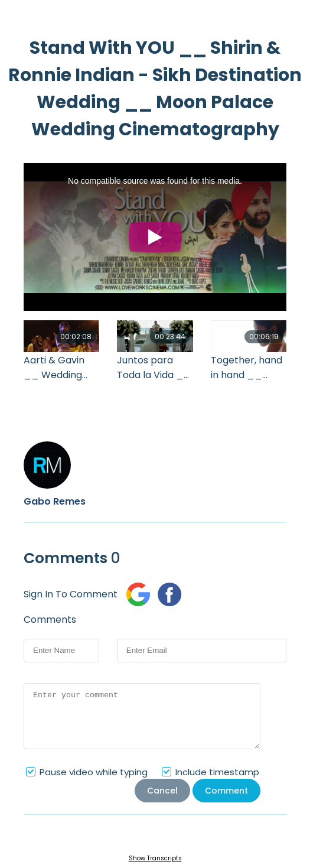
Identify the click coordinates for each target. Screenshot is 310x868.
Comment (226, 791)
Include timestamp (217, 772)
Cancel (162, 791)
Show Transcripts (155, 858)
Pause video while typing (94, 772)
